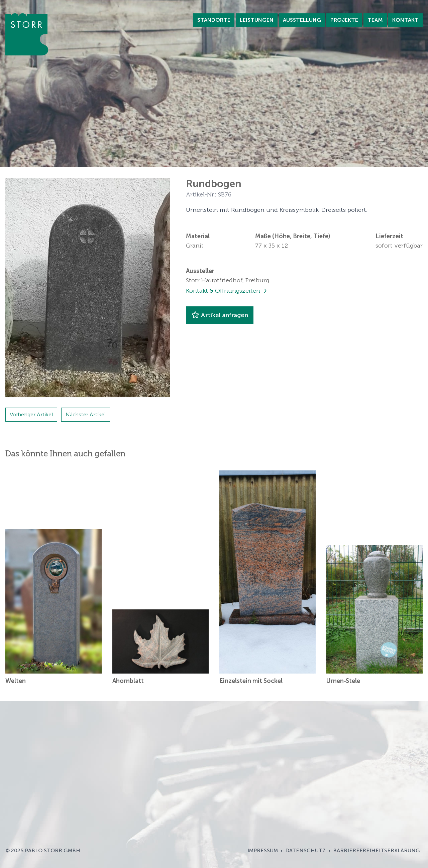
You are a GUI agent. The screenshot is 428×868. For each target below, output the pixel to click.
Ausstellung (302, 20)
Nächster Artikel (86, 414)
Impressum (263, 850)
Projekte (344, 20)
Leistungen (257, 20)
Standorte (214, 20)
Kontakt (405, 20)
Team (375, 20)
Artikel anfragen (220, 315)
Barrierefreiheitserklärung (377, 850)
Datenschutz (305, 850)
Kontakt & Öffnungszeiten (224, 291)
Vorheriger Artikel (31, 414)
